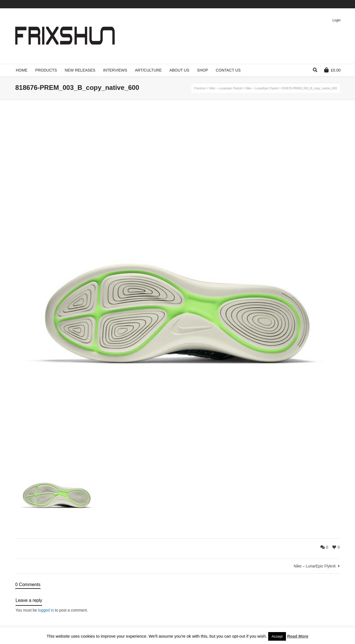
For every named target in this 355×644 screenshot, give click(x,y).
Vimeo (323, 4)
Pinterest (331, 4)
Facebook (315, 4)
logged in (46, 610)
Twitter (307, 4)
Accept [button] (277, 636)
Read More (298, 636)
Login (337, 20)
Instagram (339, 4)
